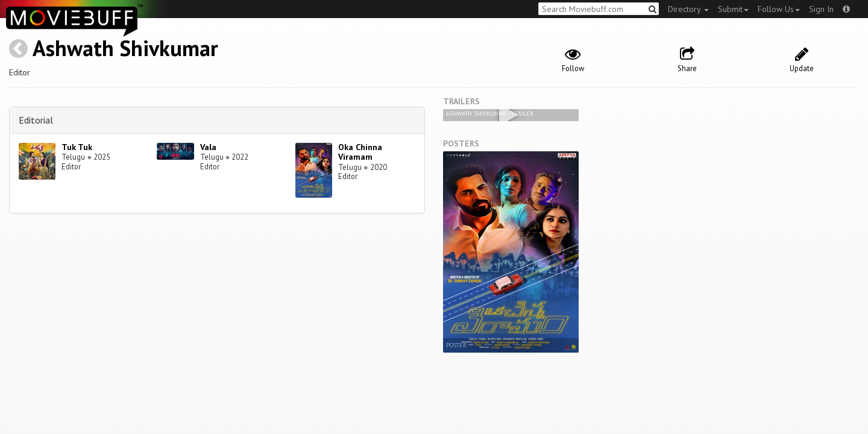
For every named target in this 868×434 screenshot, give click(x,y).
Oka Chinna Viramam (360, 152)
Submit (733, 9)
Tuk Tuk (77, 147)
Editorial (36, 120)
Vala (208, 147)
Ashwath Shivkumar (125, 48)
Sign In (821, 9)
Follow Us (779, 9)
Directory (688, 9)
